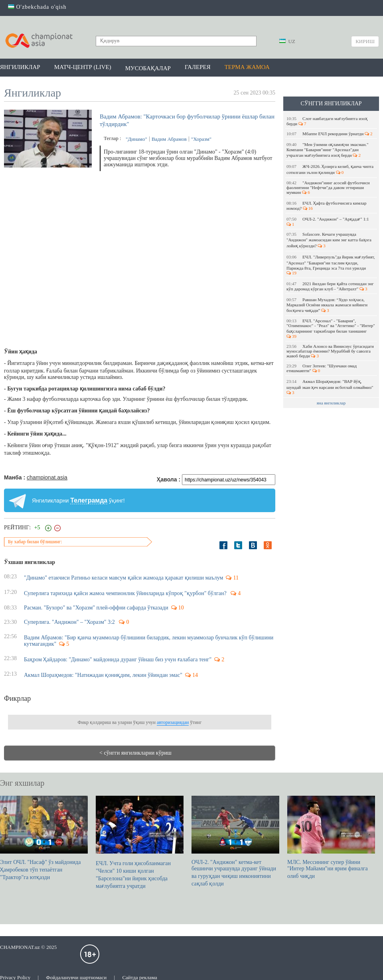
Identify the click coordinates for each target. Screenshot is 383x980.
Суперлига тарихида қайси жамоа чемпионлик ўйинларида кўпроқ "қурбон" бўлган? (126, 593)
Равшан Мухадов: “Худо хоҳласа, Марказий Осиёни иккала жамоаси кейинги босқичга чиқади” (327, 305)
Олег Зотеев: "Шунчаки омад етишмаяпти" (322, 368)
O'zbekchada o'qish (37, 7)
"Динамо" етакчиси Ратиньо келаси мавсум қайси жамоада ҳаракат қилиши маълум (123, 578)
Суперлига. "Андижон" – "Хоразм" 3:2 (70, 622)
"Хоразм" (201, 139)
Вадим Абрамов (169, 139)
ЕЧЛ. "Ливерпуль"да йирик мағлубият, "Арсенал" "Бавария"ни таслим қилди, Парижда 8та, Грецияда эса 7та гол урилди (331, 265)
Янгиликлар (20, 67)
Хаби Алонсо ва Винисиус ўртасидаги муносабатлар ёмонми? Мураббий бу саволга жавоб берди (330, 351)
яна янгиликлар (331, 403)
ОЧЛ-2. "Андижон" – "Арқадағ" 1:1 (328, 222)
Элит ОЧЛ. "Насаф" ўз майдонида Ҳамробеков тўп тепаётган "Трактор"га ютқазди (44, 838)
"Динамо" (136, 139)
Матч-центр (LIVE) (83, 67)
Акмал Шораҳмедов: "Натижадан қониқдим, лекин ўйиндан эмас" (103, 675)
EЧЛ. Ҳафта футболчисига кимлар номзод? (326, 206)
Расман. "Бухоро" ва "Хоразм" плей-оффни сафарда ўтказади (96, 608)
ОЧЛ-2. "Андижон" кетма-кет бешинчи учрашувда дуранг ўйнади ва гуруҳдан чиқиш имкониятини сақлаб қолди (235, 841)
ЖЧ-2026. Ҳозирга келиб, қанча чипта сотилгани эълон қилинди (330, 169)
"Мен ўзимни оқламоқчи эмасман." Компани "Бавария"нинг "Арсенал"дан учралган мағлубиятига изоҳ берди (328, 150)
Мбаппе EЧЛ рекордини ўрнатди (330, 134)
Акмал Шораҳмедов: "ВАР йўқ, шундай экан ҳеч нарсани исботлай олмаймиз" (330, 387)
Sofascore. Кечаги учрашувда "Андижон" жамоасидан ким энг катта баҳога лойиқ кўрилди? (329, 240)
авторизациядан (173, 722)
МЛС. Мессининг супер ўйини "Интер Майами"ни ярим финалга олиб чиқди (331, 837)
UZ (287, 41)
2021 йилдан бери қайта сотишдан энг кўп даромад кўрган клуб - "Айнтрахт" (330, 286)
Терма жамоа (247, 67)
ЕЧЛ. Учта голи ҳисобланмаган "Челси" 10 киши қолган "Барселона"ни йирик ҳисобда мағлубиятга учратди (140, 842)
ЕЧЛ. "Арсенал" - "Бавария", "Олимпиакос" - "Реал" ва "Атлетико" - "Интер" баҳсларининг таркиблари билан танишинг (331, 328)
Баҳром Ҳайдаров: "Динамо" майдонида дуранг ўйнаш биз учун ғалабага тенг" (118, 660)
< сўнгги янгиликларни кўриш (135, 753)
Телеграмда (89, 500)
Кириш (365, 41)
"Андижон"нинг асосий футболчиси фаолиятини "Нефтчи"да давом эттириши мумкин (328, 187)
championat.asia (47, 477)
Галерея (198, 67)
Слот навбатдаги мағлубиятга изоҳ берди (327, 121)
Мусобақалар (148, 68)
